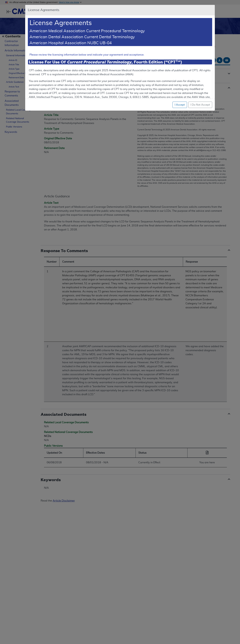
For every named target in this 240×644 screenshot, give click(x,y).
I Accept (180, 105)
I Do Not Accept (200, 105)
